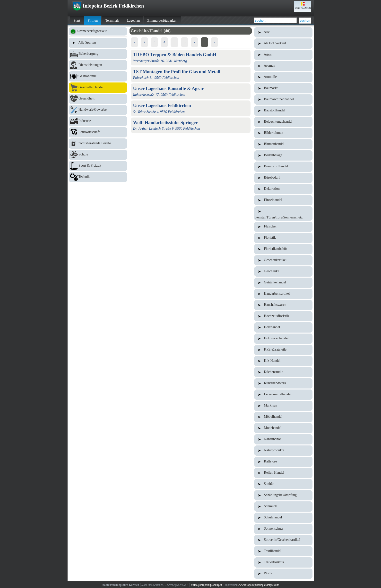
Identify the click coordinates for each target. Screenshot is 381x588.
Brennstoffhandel (283, 167)
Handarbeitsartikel (283, 294)
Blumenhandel (283, 144)
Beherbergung (98, 54)
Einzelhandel (283, 200)
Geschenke (283, 271)
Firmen (93, 20)
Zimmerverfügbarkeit (162, 20)
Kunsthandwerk (283, 383)
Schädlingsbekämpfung (283, 495)
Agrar (283, 55)
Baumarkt (283, 88)
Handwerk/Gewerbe (98, 110)
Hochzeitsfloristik (283, 316)
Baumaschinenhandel (283, 100)
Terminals (112, 20)
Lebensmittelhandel (283, 395)
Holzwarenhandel (283, 339)
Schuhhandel (283, 518)
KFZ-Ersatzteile (283, 350)
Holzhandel (283, 327)
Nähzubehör (283, 439)
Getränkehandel (283, 283)
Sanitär (283, 484)
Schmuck (283, 507)
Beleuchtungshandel (283, 122)
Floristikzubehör (283, 249)
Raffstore (283, 462)
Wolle (283, 574)
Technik (98, 177)
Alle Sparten (98, 43)
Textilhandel (283, 551)
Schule (98, 155)
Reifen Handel (283, 473)
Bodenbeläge (283, 155)
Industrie (98, 121)
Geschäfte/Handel (98, 88)
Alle (283, 32)
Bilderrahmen (283, 133)
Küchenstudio (283, 372)
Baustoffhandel (283, 111)
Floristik (283, 238)
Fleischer (283, 227)
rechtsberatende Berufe (98, 144)
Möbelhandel (283, 417)
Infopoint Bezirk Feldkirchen (108, 6)
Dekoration (283, 189)
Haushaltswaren (283, 305)
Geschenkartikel (283, 260)
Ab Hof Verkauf (283, 44)
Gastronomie (98, 76)
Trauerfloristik (283, 562)
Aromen (283, 66)
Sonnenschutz (283, 529)
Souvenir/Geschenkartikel (283, 540)
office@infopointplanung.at (207, 585)
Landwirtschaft (98, 132)
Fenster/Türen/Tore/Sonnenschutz (283, 213)
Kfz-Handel (283, 361)
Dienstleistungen (98, 65)
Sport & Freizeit (98, 166)
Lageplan (133, 20)
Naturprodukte (283, 451)
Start (77, 20)
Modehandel (283, 428)
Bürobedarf (283, 178)
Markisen (283, 406)
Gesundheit (98, 99)
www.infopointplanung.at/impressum (258, 585)
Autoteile (283, 77)
